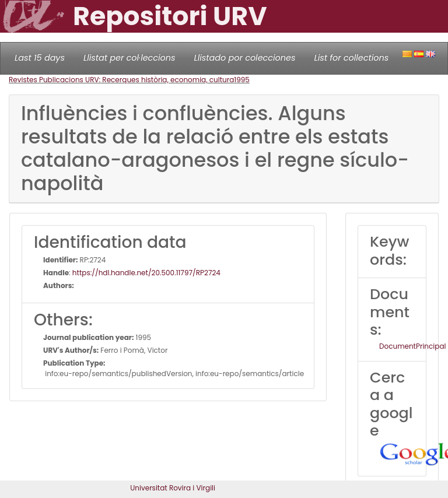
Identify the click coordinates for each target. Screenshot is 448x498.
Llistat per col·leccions (129, 58)
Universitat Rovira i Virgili (173, 488)
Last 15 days (40, 58)
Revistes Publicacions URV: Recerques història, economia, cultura (121, 80)
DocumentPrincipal (412, 346)
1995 (242, 80)
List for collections (351, 58)
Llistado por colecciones (245, 58)
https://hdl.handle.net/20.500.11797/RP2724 (146, 273)
